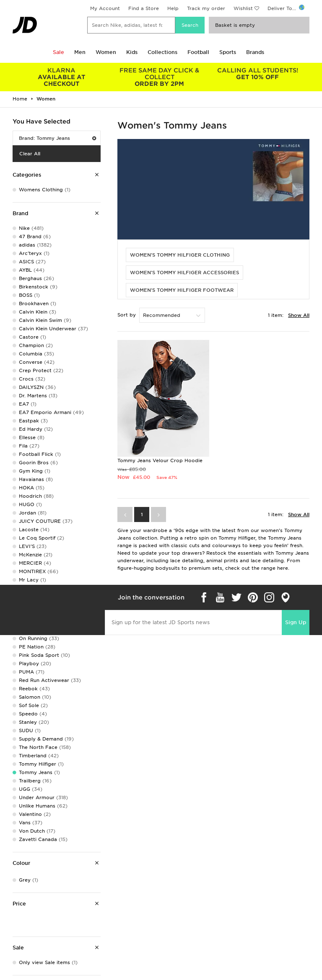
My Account (105, 8)
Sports (228, 52)
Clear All (30, 154)
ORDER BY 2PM (160, 77)
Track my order (206, 8)
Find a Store (144, 8)
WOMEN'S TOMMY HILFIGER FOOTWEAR (182, 290)
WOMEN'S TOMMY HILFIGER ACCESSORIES (184, 273)
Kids (132, 52)
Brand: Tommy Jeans (57, 138)
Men (80, 52)
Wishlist (243, 8)
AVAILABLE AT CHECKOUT (62, 77)
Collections (162, 52)
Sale (58, 52)
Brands (255, 52)
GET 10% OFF (257, 74)
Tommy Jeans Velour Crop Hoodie (160, 460)
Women (106, 52)
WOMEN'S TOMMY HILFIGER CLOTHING (180, 255)
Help (173, 8)
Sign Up (296, 622)
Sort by (127, 315)
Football (198, 52)
